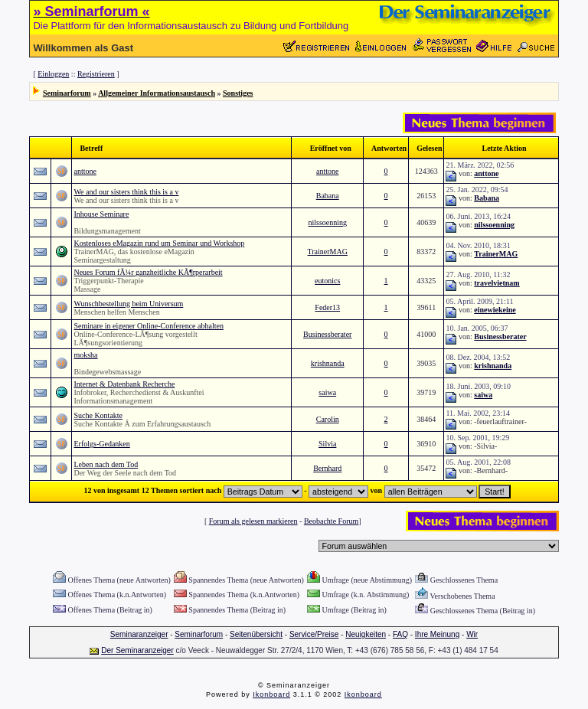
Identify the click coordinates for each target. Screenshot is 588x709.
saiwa (327, 392)
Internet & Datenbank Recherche (124, 384)
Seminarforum (67, 93)
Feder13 (327, 307)
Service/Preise (314, 634)
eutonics (327, 281)
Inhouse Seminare (101, 214)
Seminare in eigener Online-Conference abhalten (148, 326)
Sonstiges (238, 93)
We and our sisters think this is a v (126, 192)
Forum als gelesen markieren (253, 521)
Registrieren (96, 74)
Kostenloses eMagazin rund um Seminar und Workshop (159, 243)
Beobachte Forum (331, 521)
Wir (472, 634)
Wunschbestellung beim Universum (128, 304)
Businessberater (327, 334)
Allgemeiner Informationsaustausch (157, 93)
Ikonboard (271, 694)
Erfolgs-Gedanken (101, 444)
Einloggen (53, 74)
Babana (328, 196)
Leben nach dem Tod (106, 464)
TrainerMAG (328, 252)
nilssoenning (327, 222)
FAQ (400, 634)
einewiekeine (495, 310)
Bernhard (327, 468)
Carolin (328, 419)
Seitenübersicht (256, 634)
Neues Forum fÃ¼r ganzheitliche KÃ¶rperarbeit (148, 272)
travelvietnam (497, 283)
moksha (85, 355)
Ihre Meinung (437, 634)
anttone (85, 171)
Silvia (327, 444)
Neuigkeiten (366, 634)
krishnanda (328, 363)
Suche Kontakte (98, 415)
